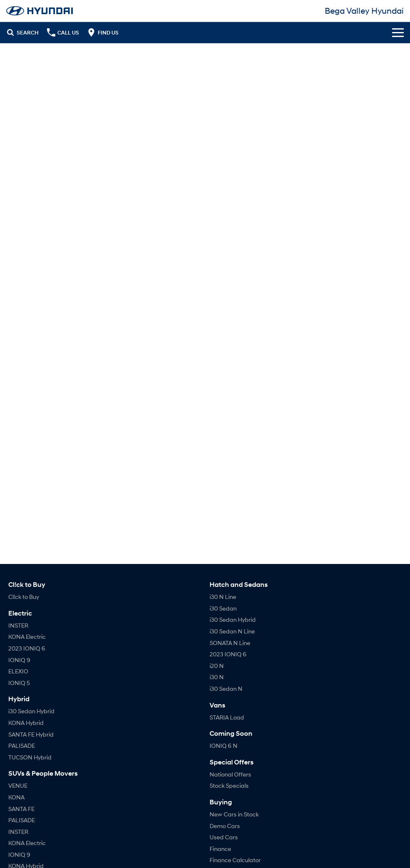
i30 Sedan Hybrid (31, 711)
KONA (16, 797)
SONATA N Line (230, 643)
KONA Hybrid (26, 723)
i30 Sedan (223, 608)
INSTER (18, 625)
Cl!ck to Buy (24, 597)
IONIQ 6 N (224, 746)
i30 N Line (223, 597)
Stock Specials (229, 785)
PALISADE (22, 746)
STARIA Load (227, 717)
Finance (220, 849)
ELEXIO (18, 671)
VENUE (18, 785)
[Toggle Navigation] (398, 32)
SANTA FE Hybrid (31, 734)
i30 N (217, 677)
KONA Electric (27, 637)
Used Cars (224, 837)
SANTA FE (21, 809)
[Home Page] (40, 11)
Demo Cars (225, 826)
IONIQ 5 (19, 683)
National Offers (230, 774)
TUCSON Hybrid (30, 757)
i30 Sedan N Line (232, 631)
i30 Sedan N (226, 689)
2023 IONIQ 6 (27, 648)
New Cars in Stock (234, 814)
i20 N (217, 666)
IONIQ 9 (19, 660)
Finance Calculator (235, 860)
